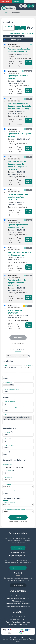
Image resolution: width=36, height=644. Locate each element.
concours (5, 2)
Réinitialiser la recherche (18, 521)
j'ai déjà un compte (18, 552)
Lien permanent (18, 343)
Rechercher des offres (18, 596)
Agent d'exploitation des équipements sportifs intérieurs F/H (17, 283)
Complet (9, 467)
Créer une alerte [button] (21, 28)
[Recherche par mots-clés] (19, 356)
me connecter (18, 568)
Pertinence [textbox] (7, 505)
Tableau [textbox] (6, 511)
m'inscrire (18, 548)
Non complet (20, 467)
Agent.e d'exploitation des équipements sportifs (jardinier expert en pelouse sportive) (20, 106)
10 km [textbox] (27, 367)
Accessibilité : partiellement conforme (18, 606)
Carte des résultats (9, 28)
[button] (29, 356)
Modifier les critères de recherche (21, 33)
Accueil (7, 13)
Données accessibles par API (21, 640)
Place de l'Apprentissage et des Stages (18, 622)
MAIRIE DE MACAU (23, 139)
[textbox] (13, 367)
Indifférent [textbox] (7, 480)
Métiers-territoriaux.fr (18, 617)
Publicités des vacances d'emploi (17, 598)
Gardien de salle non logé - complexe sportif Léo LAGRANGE (18, 197)
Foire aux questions (18, 601)
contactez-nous (18, 585)
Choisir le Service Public (18, 619)
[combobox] (13, 367)
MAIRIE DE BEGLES (23, 54)
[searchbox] (18, 378)
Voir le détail (29, 63)
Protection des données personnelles (18, 604)
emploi (16, 2)
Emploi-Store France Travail (18, 625)
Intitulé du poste (14, 40)
